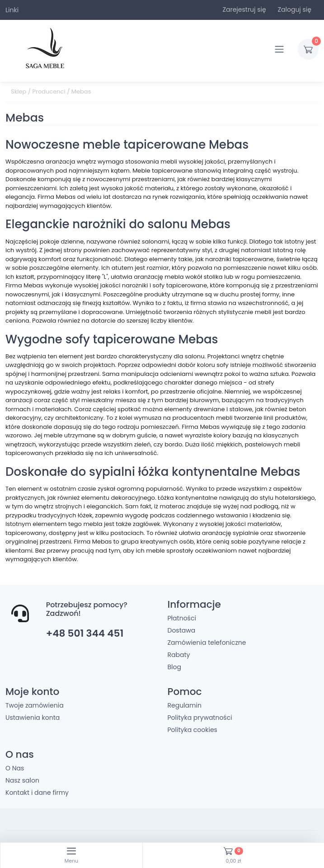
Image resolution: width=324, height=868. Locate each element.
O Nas (15, 768)
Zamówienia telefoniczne (207, 643)
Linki (12, 10)
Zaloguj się (294, 9)
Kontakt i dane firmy (37, 793)
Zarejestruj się (244, 9)
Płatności (182, 618)
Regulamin (185, 705)
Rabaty (179, 655)
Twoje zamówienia (35, 705)
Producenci (49, 91)
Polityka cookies (193, 730)
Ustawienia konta (33, 718)
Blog (174, 667)
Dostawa (182, 630)
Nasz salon (22, 780)
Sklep (19, 91)
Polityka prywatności (200, 718)
